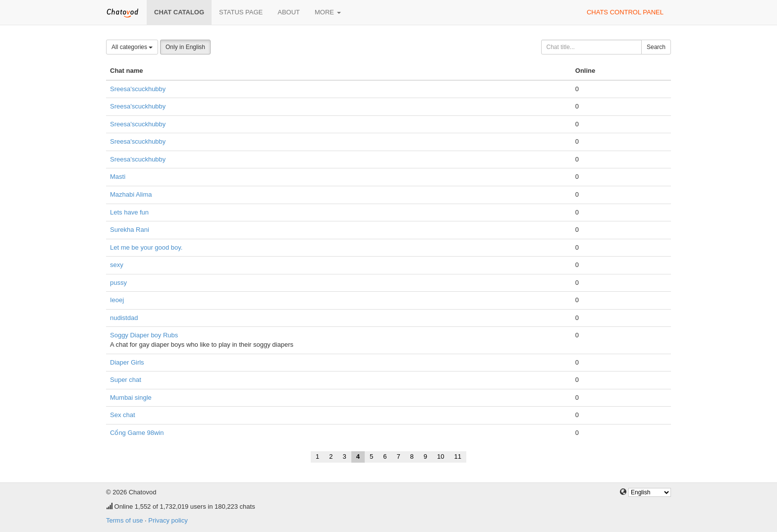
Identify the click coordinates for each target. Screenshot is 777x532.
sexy (117, 265)
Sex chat (123, 415)
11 (458, 456)
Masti (118, 177)
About (289, 12)
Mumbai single (131, 398)
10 (441, 456)
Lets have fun (129, 212)
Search (656, 47)
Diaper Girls (127, 362)
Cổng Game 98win (137, 433)
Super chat (126, 380)
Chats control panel (625, 12)
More (328, 12)
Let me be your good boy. (146, 247)
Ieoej (117, 300)
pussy (118, 283)
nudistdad (124, 318)
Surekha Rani (130, 230)
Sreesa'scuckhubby (138, 89)
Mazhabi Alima (131, 194)
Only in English (185, 47)
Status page (241, 12)
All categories (132, 47)
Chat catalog (179, 12)
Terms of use (124, 520)
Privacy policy (168, 520)
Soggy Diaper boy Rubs (144, 335)
